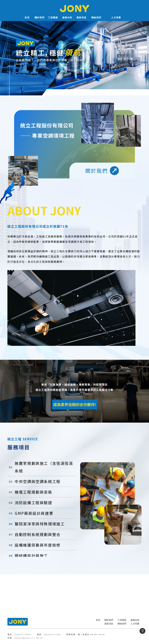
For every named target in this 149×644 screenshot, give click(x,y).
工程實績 (122, 620)
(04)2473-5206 (52, 634)
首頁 (98, 620)
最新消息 (109, 624)
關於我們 (109, 620)
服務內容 (135, 620)
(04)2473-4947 (23, 634)
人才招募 (135, 624)
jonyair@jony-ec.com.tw (29, 638)
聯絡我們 (122, 624)
